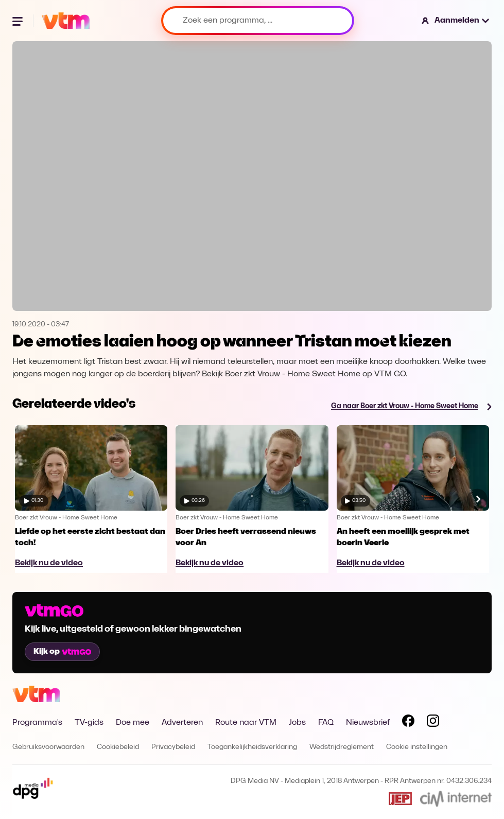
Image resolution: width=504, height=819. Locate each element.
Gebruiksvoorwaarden (48, 747)
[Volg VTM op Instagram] (433, 723)
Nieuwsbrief (368, 723)
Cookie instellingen (417, 747)
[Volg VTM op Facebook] (408, 723)
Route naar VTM (246, 723)
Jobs (297, 723)
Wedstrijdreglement (342, 747)
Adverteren (182, 723)
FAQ (326, 723)
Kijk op (62, 652)
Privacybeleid (173, 747)
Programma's (37, 723)
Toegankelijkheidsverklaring (252, 747)
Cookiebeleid (118, 747)
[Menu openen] (19, 21)
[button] (456, 21)
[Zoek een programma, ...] (258, 21)
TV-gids (89, 723)
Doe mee (133, 723)
